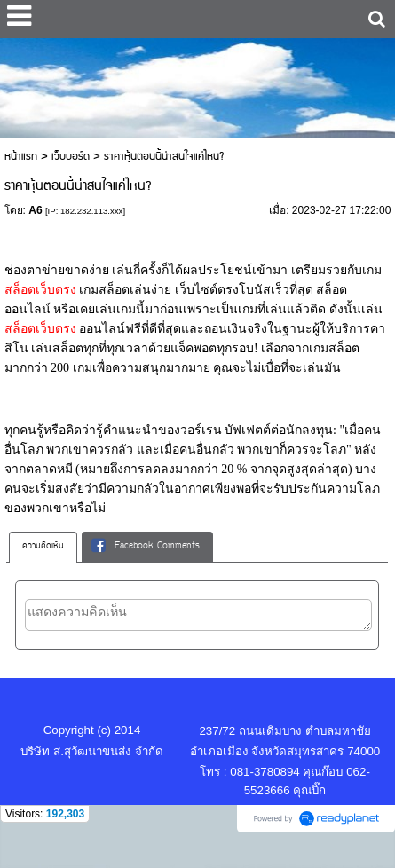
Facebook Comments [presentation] (146, 547)
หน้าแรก (21, 157)
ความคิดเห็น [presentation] (43, 546)
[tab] (43, 547)
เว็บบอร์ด (71, 157)
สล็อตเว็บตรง (42, 290)
